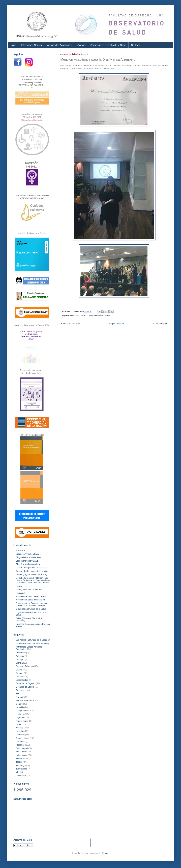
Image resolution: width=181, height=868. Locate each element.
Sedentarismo (22, 759)
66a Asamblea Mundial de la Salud (31, 640)
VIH (18, 772)
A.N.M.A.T (21, 551)
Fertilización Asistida (25, 700)
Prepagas (20, 745)
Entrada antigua (160, 324)
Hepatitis (20, 707)
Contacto (136, 45)
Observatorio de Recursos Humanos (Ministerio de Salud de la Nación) (32, 604)
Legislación (21, 718)
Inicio (13, 45)
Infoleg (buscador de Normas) (29, 590)
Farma (19, 697)
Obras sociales (23, 738)
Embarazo (21, 690)
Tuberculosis (22, 769)
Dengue (19, 673)
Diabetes (20, 677)
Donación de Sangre (25, 687)
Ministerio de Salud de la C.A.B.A (31, 596)
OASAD (82, 45)
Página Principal (116, 324)
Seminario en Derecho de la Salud (108, 45)
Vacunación (21, 776)
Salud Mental (22, 748)
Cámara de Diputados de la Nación (32, 568)
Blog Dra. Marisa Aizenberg (28, 564)
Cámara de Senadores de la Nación (32, 571)
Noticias (107, 315)
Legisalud (20, 593)
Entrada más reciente (71, 324)
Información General (32, 45)
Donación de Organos (26, 683)
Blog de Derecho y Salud (27, 561)
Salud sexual (22, 755)
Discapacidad (22, 680)
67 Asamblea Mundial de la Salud (31, 644)
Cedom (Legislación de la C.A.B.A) (31, 574)
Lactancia (20, 714)
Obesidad (20, 735)
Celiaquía (20, 660)
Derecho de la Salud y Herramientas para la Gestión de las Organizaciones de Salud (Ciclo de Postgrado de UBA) (33, 580)
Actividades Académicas (60, 45)
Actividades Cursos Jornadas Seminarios (87, 315)
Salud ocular (22, 752)
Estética (20, 694)
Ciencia (19, 663)
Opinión (19, 742)
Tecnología (21, 765)
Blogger (105, 853)
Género (19, 704)
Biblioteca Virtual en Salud (28, 554)
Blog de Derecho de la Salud (29, 557)
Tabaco (19, 762)
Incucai (19, 586)
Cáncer (19, 670)
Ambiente (20, 656)
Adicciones (21, 653)
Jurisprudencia (22, 711)
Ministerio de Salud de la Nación (30, 600)
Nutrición (20, 731)
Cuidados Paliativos (25, 666)
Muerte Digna (22, 721)
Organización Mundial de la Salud (31, 609)
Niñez (19, 724)
